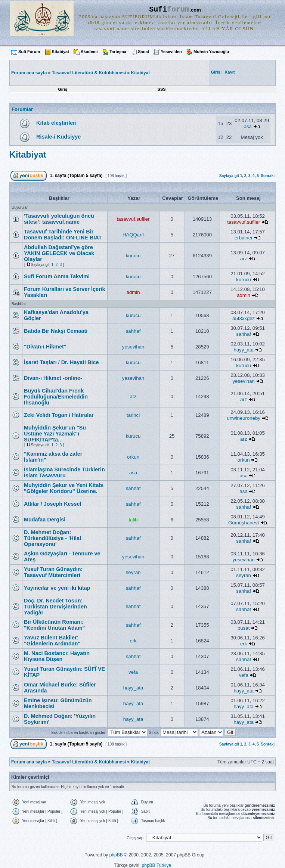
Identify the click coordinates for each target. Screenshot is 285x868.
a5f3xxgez (244, 318)
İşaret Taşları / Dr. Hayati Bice (61, 362)
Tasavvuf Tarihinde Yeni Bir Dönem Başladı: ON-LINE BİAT (63, 235)
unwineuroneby (243, 418)
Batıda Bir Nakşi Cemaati (56, 331)
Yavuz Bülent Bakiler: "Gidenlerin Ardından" (52, 641)
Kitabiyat (60, 52)
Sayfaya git (229, 176)
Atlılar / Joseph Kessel (53, 504)
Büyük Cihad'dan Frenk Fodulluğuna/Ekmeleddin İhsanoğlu (56, 397)
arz (244, 259)
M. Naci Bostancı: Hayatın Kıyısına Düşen (57, 656)
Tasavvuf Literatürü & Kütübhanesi (89, 73)
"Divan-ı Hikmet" (45, 347)
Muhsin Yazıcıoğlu (211, 52)
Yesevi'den (171, 52)
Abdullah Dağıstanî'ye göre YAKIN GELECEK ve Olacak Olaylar (59, 253)
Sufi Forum (29, 52)
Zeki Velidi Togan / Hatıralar (59, 415)
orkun (133, 457)
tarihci (133, 415)
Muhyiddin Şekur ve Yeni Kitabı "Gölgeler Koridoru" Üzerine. (64, 488)
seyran (133, 572)
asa (248, 126)
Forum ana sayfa (29, 762)
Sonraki (268, 176)
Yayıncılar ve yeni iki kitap (57, 588)
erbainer (244, 238)
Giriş (63, 89)
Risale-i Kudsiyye (58, 137)
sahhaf (133, 331)
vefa (133, 672)
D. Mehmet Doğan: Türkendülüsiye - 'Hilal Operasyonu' (52, 538)
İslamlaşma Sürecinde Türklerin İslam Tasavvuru (64, 472)
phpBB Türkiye (157, 865)
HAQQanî (133, 235)
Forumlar (22, 109)
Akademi (89, 52)
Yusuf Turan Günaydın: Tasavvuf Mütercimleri (53, 572)
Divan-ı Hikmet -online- (53, 378)
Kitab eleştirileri (56, 123)
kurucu (133, 256)
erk (133, 641)
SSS (162, 89)
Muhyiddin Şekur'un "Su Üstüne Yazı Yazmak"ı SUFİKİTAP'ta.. (55, 434)
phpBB (116, 855)
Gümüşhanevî (244, 523)
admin (133, 292)
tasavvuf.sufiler (133, 219)
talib (133, 520)
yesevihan (133, 347)
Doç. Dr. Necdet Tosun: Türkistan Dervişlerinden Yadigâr (55, 607)
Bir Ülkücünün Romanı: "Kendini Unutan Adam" (54, 625)
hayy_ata (244, 350)
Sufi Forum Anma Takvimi (57, 276)
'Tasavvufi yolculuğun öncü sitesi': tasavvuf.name (59, 219)
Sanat (143, 52)
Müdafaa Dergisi (45, 520)
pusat (244, 628)
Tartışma (118, 52)
